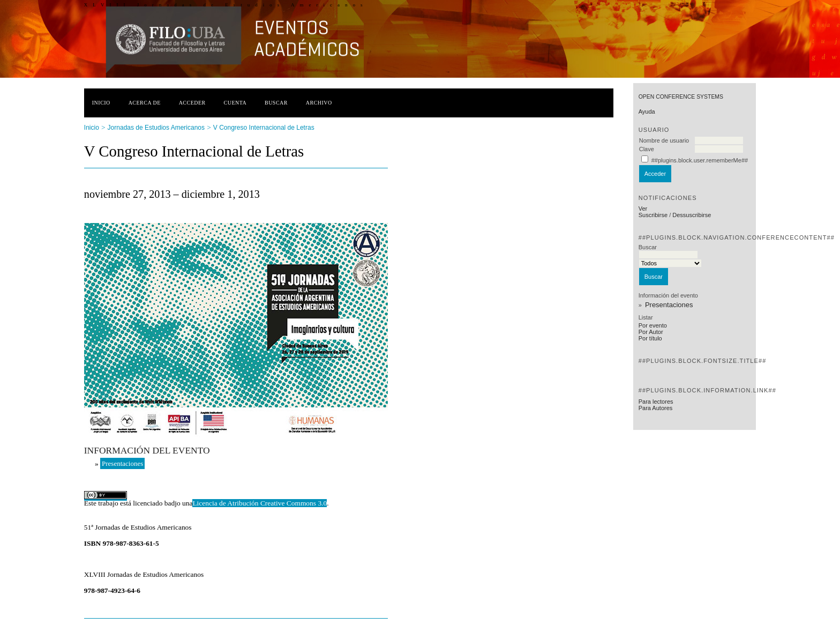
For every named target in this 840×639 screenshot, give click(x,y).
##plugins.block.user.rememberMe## (700, 160)
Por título (650, 338)
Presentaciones (669, 305)
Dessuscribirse (692, 215)
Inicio (101, 103)
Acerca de (145, 103)
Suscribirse (653, 215)
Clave (647, 149)
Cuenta (235, 103)
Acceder (192, 103)
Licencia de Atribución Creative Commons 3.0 (260, 503)
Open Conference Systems (681, 97)
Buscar (276, 103)
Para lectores (656, 402)
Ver (643, 209)
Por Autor (651, 332)
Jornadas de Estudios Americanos (156, 128)
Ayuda (647, 112)
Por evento (653, 325)
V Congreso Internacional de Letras (264, 128)
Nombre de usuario (664, 140)
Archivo (319, 103)
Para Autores (656, 408)
